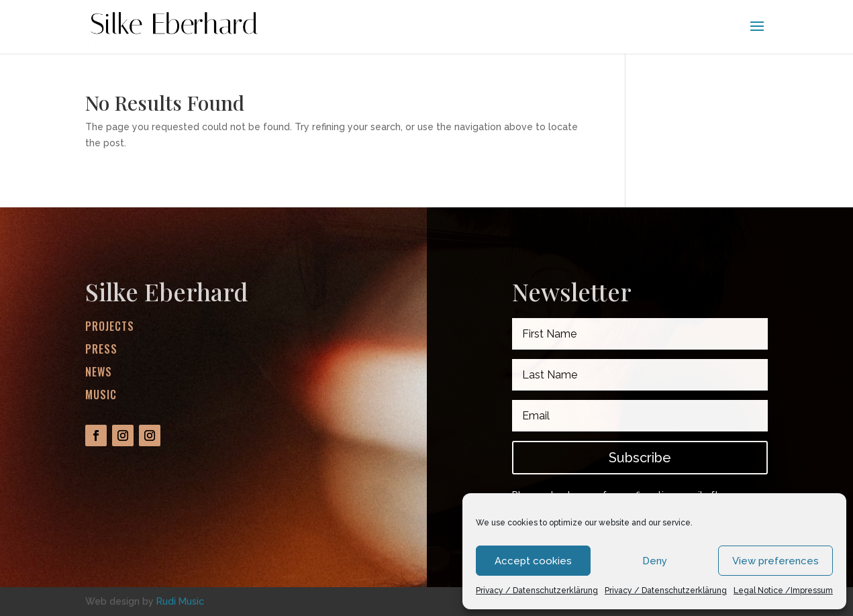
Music (101, 395)
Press (101, 349)
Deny (655, 561)
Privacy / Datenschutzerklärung (537, 591)
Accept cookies (533, 561)
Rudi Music (180, 601)
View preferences (775, 561)
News (99, 372)
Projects (110, 327)
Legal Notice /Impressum (783, 591)
